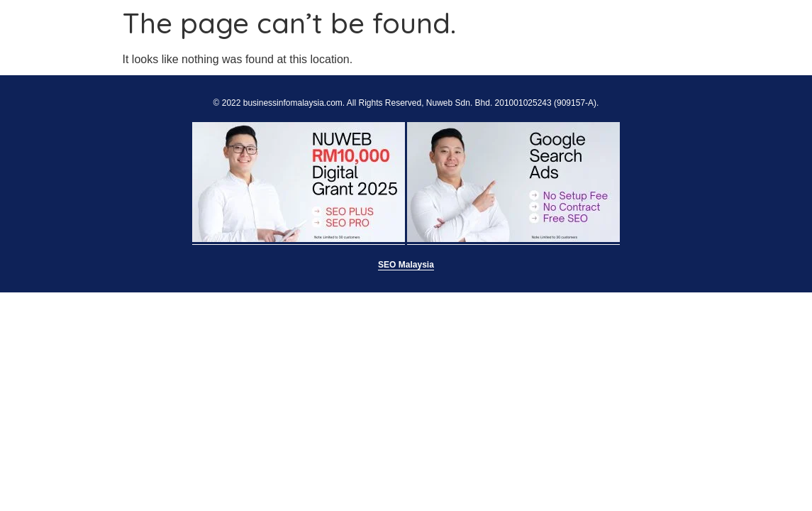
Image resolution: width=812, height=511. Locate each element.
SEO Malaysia (406, 265)
